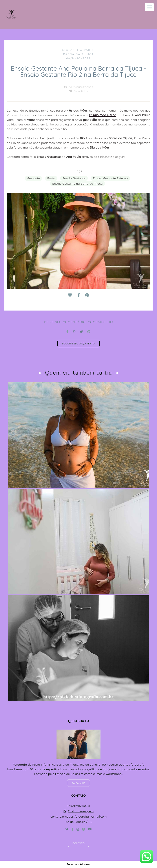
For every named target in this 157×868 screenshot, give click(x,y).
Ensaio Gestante (74, 178)
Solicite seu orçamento (78, 343)
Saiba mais (78, 783)
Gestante (33, 178)
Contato (78, 843)
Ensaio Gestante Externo (110, 178)
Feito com (78, 864)
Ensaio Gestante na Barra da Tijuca (77, 184)
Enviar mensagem (81, 811)
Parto (51, 178)
